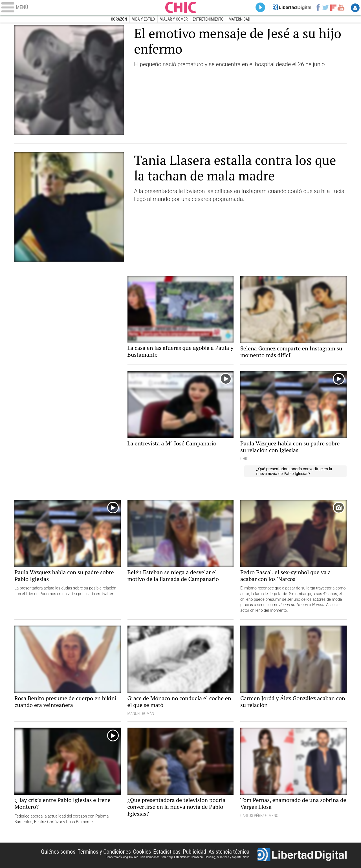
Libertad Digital (302, 855)
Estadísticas (167, 852)
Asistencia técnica (229, 852)
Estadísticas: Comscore (189, 857)
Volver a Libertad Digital (292, 7)
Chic (180, 7)
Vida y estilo (143, 19)
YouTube (341, 7)
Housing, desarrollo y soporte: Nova (227, 857)
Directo (261, 7)
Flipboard (333, 7)
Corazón (119, 19)
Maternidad (239, 19)
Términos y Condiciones (104, 852)
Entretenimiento (208, 19)
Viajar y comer (174, 19)
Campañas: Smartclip (160, 857)
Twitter (326, 7)
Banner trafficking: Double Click (125, 857)
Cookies (142, 852)
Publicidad (194, 852)
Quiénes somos (58, 852)
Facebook (318, 7)
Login (355, 8)
